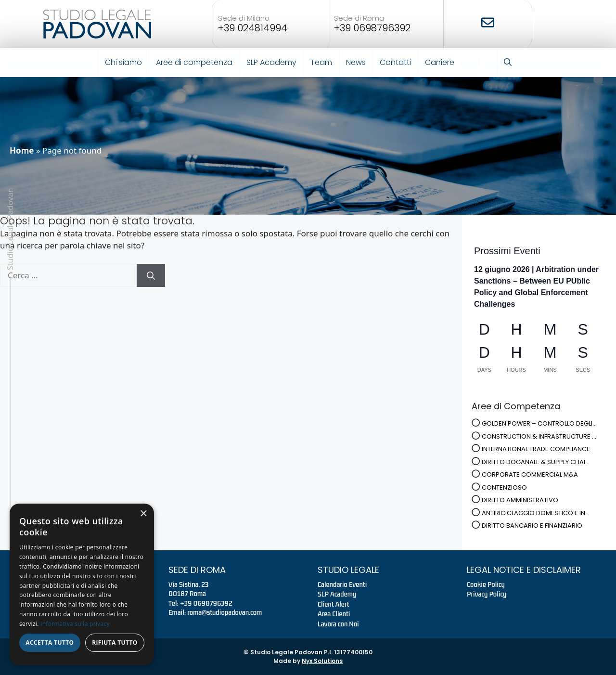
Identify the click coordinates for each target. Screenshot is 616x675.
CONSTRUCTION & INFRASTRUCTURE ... (539, 436)
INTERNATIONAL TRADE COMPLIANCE (536, 449)
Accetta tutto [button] (50, 643)
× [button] (143, 514)
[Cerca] (151, 275)
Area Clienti (334, 614)
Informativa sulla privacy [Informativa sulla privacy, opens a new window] (75, 624)
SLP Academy (271, 62)
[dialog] (82, 584)
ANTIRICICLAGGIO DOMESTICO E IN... (536, 513)
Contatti (395, 62)
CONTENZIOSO (504, 487)
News (356, 62)
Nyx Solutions (322, 661)
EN (485, 63)
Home (22, 150)
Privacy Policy (487, 594)
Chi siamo (123, 62)
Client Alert (333, 604)
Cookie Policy (486, 584)
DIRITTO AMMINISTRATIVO (520, 500)
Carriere (440, 62)
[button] (508, 63)
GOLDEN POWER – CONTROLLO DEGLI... (539, 423)
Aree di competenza (194, 62)
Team (321, 62)
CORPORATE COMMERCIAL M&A (530, 474)
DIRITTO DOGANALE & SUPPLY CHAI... (536, 462)
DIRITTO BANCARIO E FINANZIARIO (532, 526)
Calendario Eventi (342, 584)
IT (467, 63)
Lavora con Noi (338, 624)
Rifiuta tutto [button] (115, 643)
